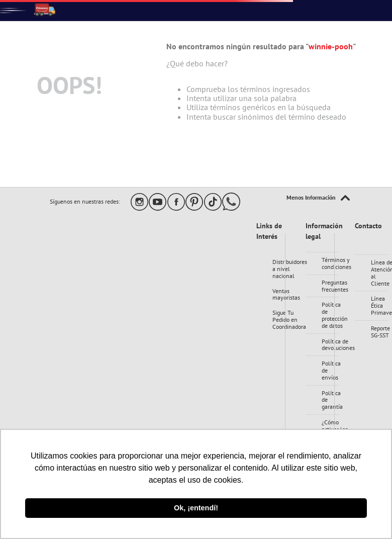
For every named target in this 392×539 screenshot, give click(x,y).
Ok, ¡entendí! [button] (196, 508)
